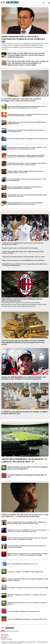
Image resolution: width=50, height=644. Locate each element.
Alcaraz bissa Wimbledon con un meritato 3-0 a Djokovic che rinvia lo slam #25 (24, 460)
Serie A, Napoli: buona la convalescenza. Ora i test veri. (23, 564)
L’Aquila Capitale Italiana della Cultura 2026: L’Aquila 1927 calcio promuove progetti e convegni (23, 252)
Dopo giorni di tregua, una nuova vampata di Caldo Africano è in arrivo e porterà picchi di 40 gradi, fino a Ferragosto (28, 115)
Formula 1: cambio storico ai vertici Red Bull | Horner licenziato (20, 248)
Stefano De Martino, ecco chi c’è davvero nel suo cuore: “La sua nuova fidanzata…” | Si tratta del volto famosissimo (25, 515)
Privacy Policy (5, 636)
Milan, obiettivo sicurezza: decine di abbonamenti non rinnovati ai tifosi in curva (22, 300)
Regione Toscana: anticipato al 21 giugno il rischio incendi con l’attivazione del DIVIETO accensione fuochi (25, 188)
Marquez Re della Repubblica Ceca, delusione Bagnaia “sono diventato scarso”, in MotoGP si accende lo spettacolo (24, 378)
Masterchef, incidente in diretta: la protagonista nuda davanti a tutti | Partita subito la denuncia (27, 546)
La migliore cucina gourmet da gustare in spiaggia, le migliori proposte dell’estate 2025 (25, 413)
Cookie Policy (5, 635)
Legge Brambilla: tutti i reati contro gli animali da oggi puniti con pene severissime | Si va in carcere (27, 196)
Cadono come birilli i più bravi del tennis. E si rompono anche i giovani (27, 619)
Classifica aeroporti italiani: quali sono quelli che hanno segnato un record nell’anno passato (26, 131)
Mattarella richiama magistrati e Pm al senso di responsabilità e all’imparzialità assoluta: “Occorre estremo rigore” (25, 203)
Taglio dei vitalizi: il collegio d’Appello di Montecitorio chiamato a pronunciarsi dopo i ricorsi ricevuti (26, 172)
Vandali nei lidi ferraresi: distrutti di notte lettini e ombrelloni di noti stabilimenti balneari (26, 123)
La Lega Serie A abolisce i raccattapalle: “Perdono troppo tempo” (26, 572)
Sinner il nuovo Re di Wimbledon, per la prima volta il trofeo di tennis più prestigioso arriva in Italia (23, 244)
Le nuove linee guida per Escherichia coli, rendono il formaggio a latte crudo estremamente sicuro (21, 100)
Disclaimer (4, 638)
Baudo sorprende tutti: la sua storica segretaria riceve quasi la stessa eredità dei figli (23, 39)
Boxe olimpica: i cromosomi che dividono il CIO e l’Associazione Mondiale (28, 588)
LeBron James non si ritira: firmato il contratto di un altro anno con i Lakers (23, 257)
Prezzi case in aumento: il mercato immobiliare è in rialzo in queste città (28, 139)
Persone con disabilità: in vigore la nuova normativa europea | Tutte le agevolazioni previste (27, 180)
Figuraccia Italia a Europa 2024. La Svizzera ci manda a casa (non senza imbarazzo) (28, 468)
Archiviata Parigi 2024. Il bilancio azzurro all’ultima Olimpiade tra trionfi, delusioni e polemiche (28, 580)
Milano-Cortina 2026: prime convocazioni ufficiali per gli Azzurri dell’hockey (24, 260)
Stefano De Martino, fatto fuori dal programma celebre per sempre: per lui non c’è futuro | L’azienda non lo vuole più (27, 539)
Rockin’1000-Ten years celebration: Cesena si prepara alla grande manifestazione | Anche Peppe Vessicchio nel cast (25, 265)
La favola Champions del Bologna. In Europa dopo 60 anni (27, 476)
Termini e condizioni (6, 639)
